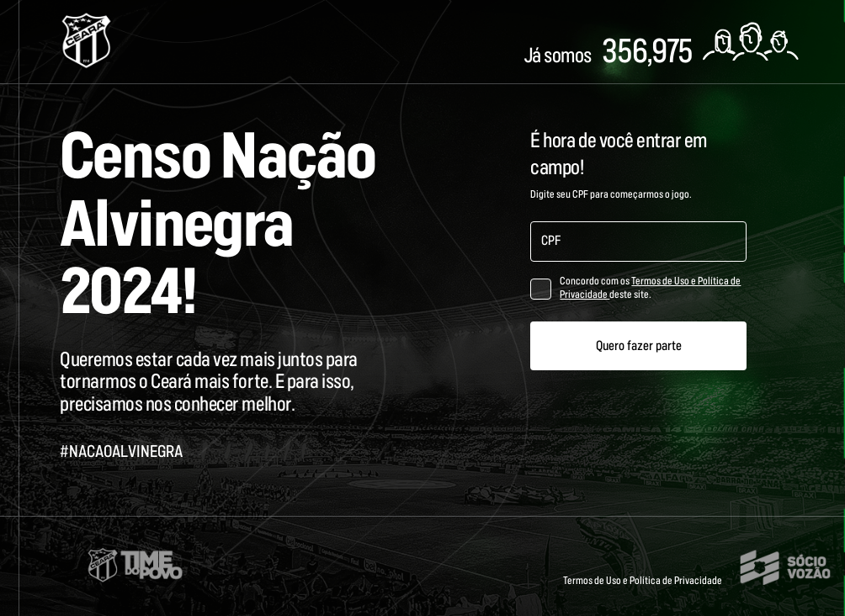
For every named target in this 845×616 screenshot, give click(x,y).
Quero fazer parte (639, 346)
